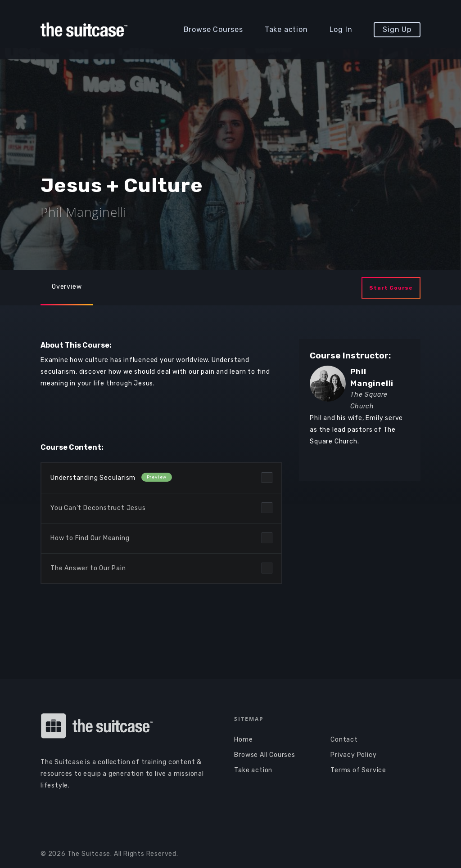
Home (243, 740)
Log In (341, 29)
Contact (344, 740)
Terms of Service (358, 770)
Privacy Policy (353, 755)
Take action (286, 29)
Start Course (391, 288)
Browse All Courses (264, 755)
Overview (67, 287)
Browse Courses (213, 29)
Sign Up (397, 29)
